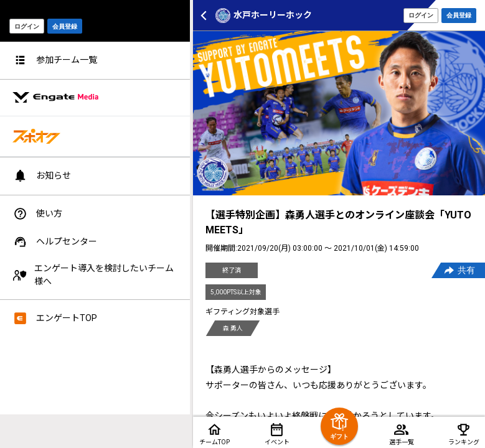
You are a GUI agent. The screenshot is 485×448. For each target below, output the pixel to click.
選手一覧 (402, 442)
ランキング (464, 442)
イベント (277, 442)
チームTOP (214, 442)
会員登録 (459, 15)
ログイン (421, 15)
